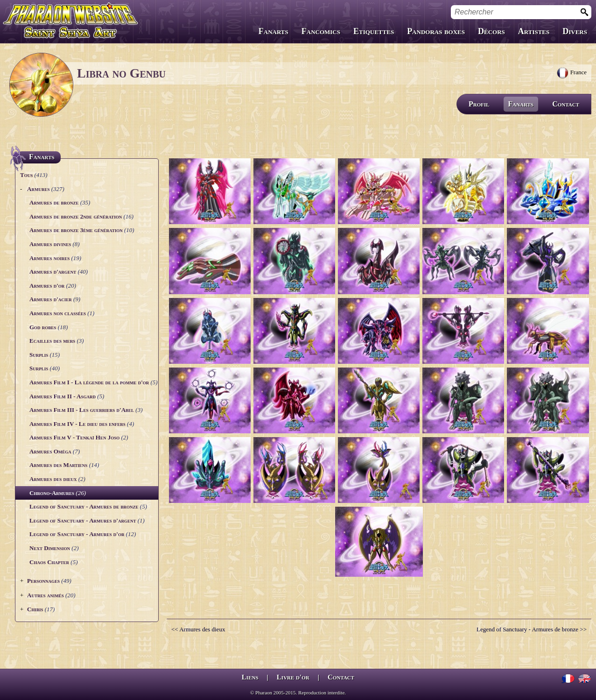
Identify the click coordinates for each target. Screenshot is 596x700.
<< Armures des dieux (198, 629)
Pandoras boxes (436, 31)
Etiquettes (374, 31)
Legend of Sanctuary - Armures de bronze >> (532, 629)
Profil (479, 104)
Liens (250, 677)
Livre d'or (293, 677)
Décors (491, 31)
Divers (575, 31)
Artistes (534, 31)
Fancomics (321, 31)
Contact (566, 104)
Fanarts (273, 31)
